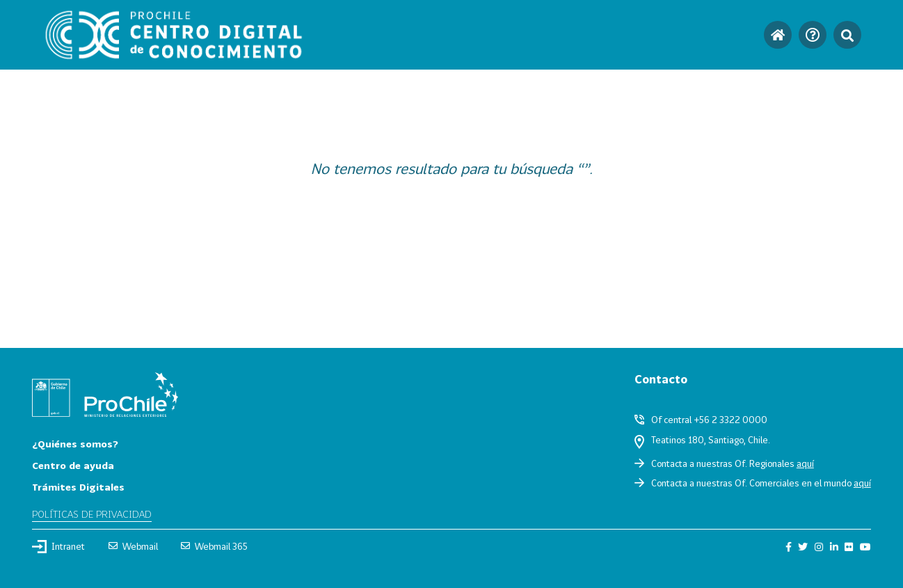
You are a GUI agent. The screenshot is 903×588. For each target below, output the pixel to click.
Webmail (133, 546)
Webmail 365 (214, 546)
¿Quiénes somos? (75, 444)
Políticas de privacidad (92, 514)
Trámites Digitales (78, 487)
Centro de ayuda (73, 465)
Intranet (58, 546)
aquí (805, 463)
